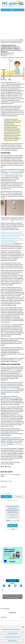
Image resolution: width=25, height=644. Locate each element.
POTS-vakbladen (17, 444)
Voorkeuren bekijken (12, 641)
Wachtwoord (4, 487)
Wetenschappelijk (14, 40)
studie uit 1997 (13, 370)
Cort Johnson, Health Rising (8, 55)
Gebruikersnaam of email (7, 481)
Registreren (19, 497)
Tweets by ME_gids (12, 597)
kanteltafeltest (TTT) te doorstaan (9, 389)
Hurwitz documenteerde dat (13, 171)
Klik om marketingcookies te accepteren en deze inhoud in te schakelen (13, 597)
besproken (3, 444)
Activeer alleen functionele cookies (12, 637)
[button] (23, 627)
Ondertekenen (12, 526)
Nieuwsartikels (7, 40)
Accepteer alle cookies (12, 633)
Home (2, 40)
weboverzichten (4, 446)
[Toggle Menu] (12, 10)
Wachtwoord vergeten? (12, 501)
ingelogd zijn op (8, 475)
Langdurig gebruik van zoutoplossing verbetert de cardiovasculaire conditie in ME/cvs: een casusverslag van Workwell (11, 49)
